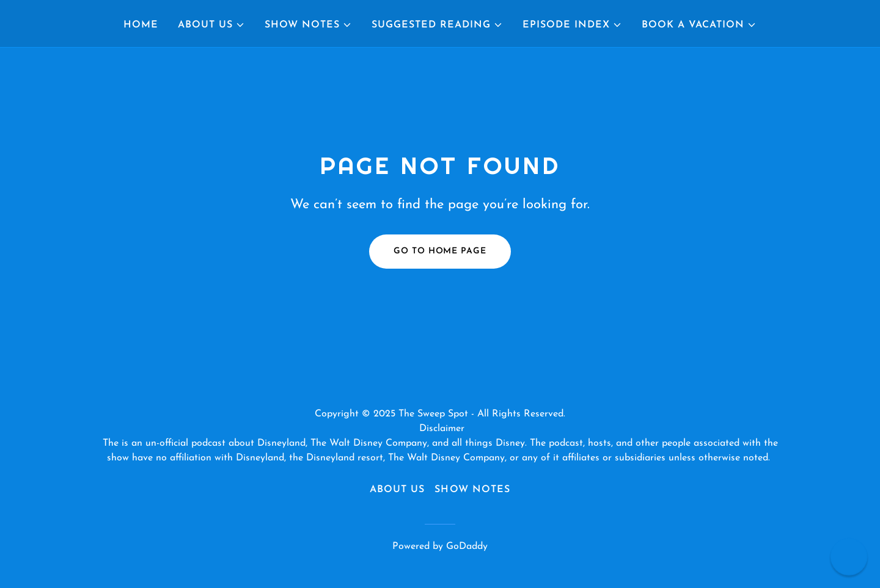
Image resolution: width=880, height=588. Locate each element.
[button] (211, 25)
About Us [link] (397, 490)
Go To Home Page (440, 251)
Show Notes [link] (472, 490)
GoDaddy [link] (467, 546)
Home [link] (141, 25)
